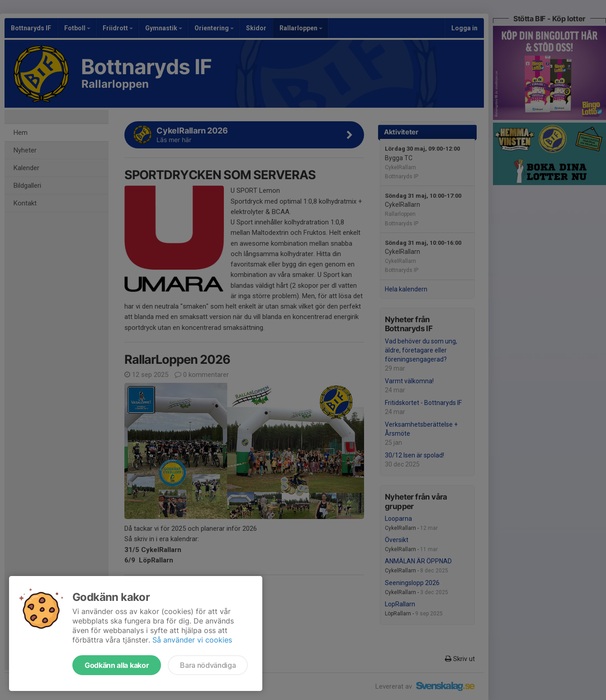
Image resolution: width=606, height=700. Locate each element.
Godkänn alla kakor (117, 665)
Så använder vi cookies (192, 640)
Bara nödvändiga (208, 665)
